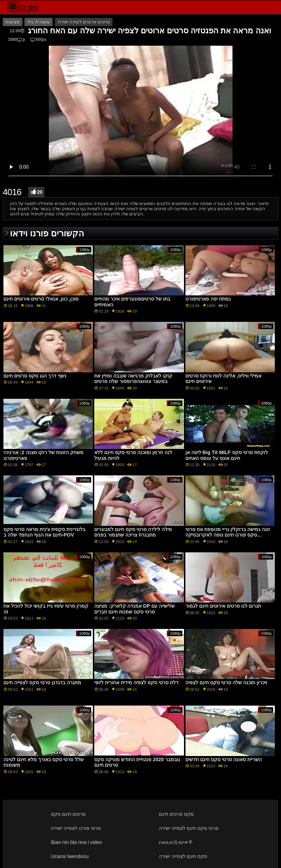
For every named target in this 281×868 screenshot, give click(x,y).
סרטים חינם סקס (68, 814)
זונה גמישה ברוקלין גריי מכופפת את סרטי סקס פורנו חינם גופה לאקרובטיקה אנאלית (228, 535)
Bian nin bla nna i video (77, 842)
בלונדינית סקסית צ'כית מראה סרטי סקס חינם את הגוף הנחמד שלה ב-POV (44, 532)
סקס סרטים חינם (176, 814)
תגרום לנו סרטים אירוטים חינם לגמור (223, 606)
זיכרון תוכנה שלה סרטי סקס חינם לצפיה (226, 683)
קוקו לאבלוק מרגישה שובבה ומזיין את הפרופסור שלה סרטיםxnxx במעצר (133, 379)
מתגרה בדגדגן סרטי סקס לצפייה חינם (42, 683)
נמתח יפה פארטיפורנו (208, 299)
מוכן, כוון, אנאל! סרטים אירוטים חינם (41, 299)
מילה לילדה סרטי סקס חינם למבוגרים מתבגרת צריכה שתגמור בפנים (133, 532)
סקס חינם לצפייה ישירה (183, 856)
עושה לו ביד (39, 22)
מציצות (13, 22)
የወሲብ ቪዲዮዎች (176, 842)
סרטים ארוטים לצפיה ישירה (84, 22)
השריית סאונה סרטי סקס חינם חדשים (224, 759)
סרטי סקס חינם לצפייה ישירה (189, 828)
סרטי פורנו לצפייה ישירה (76, 828)
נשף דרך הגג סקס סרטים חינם (35, 376)
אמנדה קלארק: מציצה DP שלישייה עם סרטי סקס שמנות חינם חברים (134, 609)
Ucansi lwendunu (70, 856)
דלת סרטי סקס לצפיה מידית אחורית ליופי (136, 683)
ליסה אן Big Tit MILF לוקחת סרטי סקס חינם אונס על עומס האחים (227, 455)
